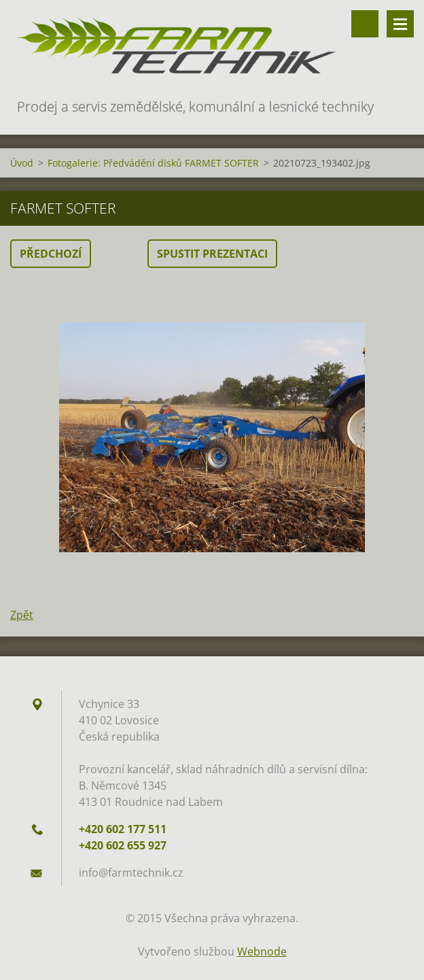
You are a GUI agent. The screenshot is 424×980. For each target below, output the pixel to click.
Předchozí (51, 254)
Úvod (22, 163)
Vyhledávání (365, 24)
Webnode (262, 951)
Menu (400, 24)
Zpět (22, 615)
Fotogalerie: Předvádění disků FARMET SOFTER (153, 163)
